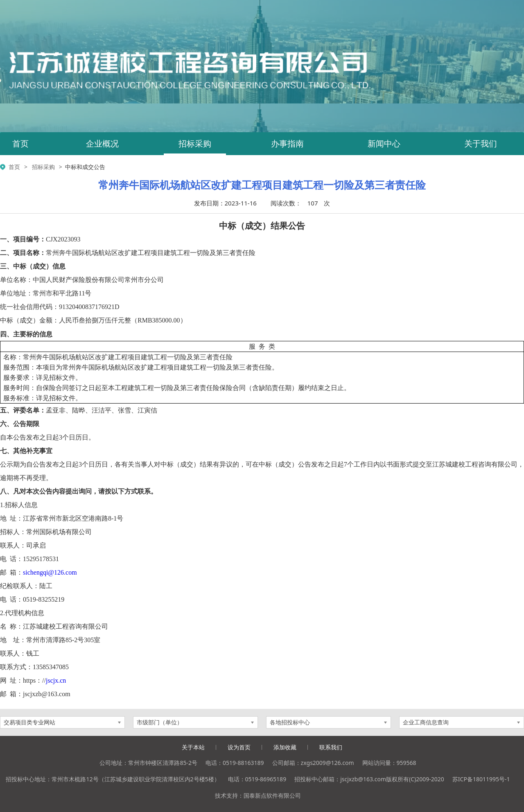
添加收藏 (285, 747)
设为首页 (239, 747)
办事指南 (287, 143)
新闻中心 (384, 143)
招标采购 (195, 143)
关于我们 (481, 143)
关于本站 (193, 747)
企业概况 (102, 143)
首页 (20, 143)
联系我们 (331, 747)
